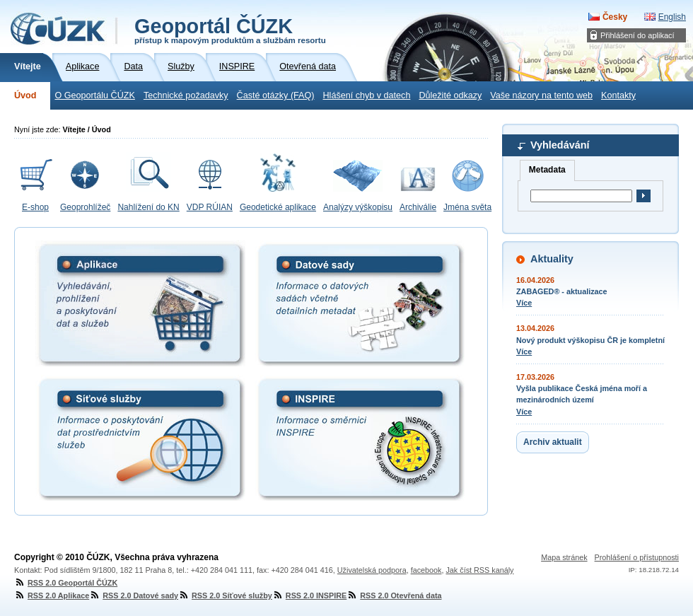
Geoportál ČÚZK (230, 30)
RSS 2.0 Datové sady (134, 595)
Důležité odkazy (450, 95)
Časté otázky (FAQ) (276, 95)
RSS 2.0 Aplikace (52, 595)
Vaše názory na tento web (541, 95)
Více (524, 303)
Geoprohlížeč (85, 207)
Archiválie (418, 207)
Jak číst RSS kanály (479, 570)
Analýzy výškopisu (358, 207)
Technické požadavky (186, 95)
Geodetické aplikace (278, 207)
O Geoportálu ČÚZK (94, 95)
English (672, 17)
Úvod (25, 95)
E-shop (35, 207)
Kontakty (618, 95)
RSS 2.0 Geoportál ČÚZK (66, 583)
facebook (426, 570)
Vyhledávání (560, 145)
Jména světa (467, 207)
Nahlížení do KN (148, 207)
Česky (615, 17)
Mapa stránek (564, 557)
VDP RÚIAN (210, 207)
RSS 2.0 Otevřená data (394, 595)
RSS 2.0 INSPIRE (309, 595)
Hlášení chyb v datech (366, 95)
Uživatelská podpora (372, 570)
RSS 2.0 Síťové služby (225, 595)
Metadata (547, 170)
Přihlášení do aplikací (637, 35)
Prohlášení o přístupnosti (637, 557)
